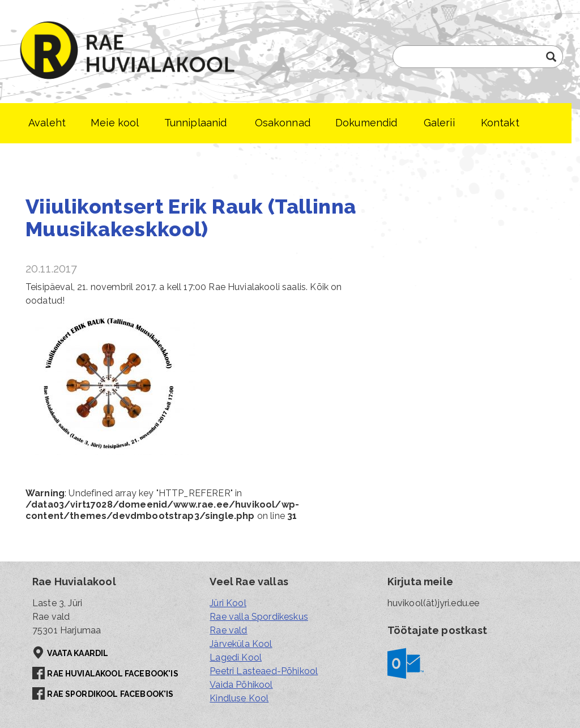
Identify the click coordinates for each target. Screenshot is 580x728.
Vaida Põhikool (241, 685)
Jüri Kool (228, 603)
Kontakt (500, 123)
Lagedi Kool (236, 657)
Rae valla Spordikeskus (259, 617)
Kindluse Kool (239, 698)
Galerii (439, 123)
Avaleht (47, 123)
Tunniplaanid (196, 123)
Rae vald (228, 630)
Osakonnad (283, 123)
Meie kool (115, 123)
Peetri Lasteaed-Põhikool (264, 671)
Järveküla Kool (241, 644)
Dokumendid (366, 123)
